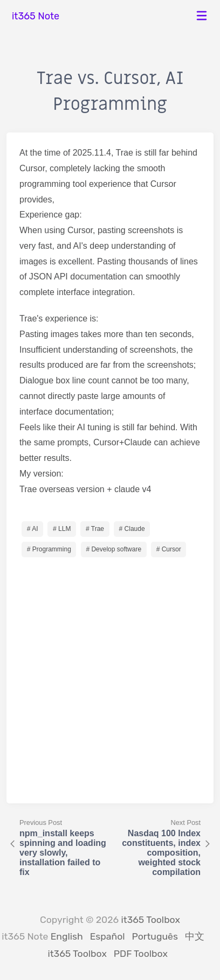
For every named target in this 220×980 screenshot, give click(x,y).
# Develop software (114, 549)
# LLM (62, 529)
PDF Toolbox (141, 954)
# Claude (132, 529)
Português (155, 936)
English (67, 936)
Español (108, 936)
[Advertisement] (110, 675)
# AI (33, 529)
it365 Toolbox (151, 920)
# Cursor (169, 549)
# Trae (95, 529)
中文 (195, 936)
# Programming (49, 549)
